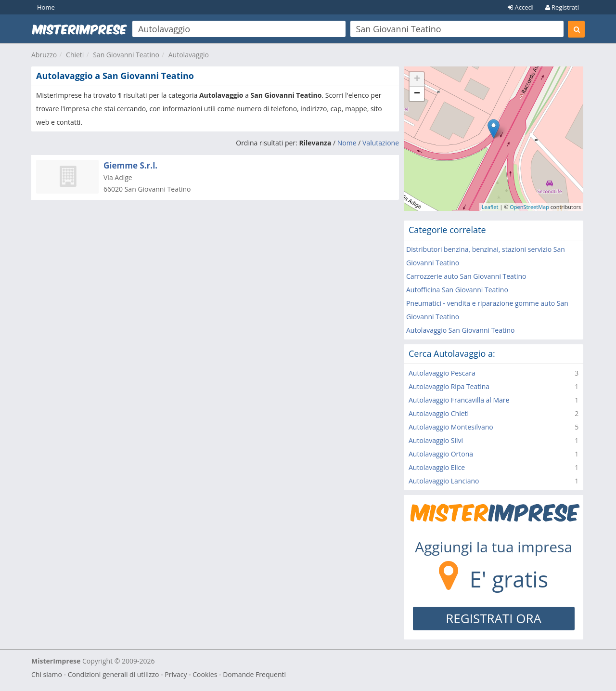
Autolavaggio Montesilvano (451, 427)
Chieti (75, 55)
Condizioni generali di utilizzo (114, 674)
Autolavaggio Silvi (436, 440)
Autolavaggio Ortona (441, 454)
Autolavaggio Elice (437, 467)
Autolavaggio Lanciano (444, 481)
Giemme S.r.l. (130, 165)
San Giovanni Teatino (126, 55)
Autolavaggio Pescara (442, 373)
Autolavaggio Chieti (439, 413)
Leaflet (490, 207)
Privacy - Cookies (191, 674)
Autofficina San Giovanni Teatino (457, 290)
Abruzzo (44, 55)
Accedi (521, 7)
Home (46, 7)
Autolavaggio (189, 55)
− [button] (417, 94)
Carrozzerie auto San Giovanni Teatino (466, 276)
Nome (347, 143)
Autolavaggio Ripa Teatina (449, 386)
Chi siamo (47, 674)
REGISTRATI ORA (494, 618)
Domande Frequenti (254, 674)
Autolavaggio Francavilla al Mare (459, 400)
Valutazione (381, 143)
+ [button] (417, 79)
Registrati (562, 7)
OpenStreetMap (529, 207)
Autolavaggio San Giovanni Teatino (461, 330)
